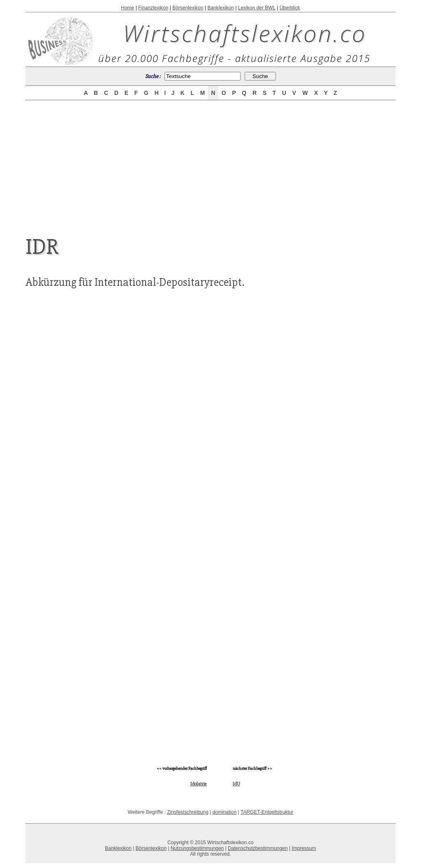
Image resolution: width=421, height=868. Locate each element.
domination (225, 812)
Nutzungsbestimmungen (197, 848)
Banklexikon (221, 8)
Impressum (304, 848)
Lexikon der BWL (257, 8)
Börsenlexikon (188, 8)
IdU (236, 784)
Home (127, 8)
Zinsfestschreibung (188, 812)
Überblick (290, 8)
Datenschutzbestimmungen (258, 848)
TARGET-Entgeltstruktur (267, 812)
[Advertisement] (210, 161)
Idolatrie (199, 784)
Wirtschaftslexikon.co (245, 33)
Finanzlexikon (153, 8)
